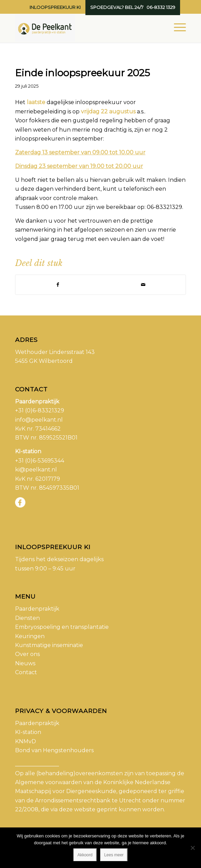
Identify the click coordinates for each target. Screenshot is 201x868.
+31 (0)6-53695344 (40, 461)
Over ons (27, 654)
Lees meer (114, 855)
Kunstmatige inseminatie (49, 645)
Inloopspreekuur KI (55, 7)
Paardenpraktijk (37, 609)
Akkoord (85, 855)
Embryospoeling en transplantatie (62, 627)
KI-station (28, 732)
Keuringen (30, 636)
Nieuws (25, 663)
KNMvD (26, 741)
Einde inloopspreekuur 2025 (82, 73)
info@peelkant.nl (39, 420)
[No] (192, 848)
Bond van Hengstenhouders (54, 750)
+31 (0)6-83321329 (40, 410)
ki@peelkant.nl (36, 470)
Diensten (27, 618)
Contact (26, 672)
